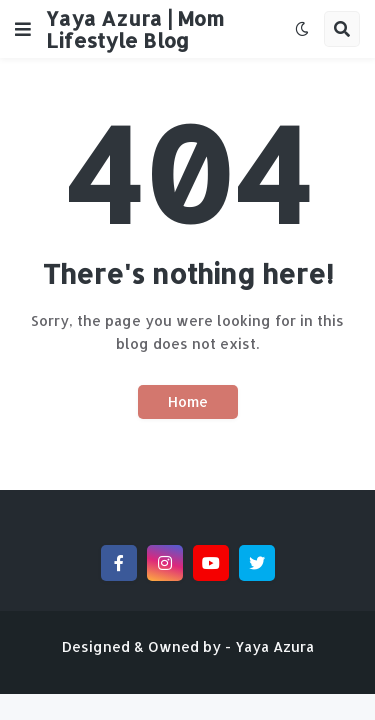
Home (188, 401)
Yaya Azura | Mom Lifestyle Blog (135, 29)
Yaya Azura (274, 646)
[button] (23, 29)
